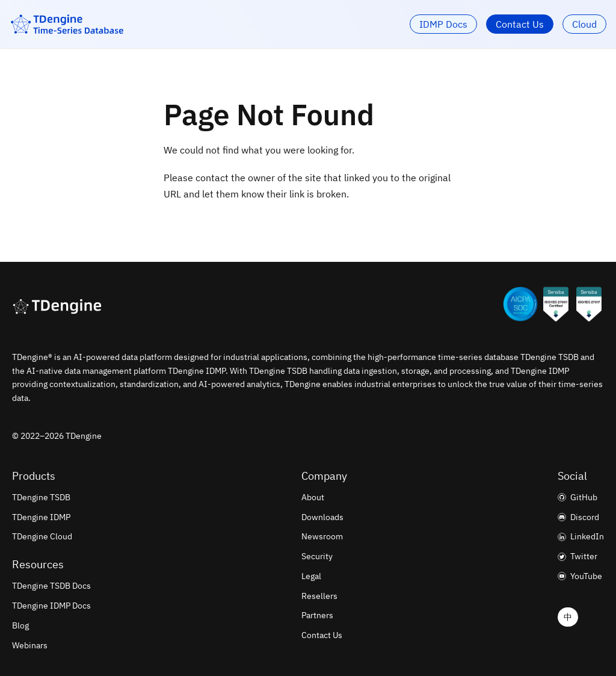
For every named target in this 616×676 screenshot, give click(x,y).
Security (317, 556)
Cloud (584, 24)
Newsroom (322, 536)
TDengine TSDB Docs (51, 586)
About (313, 497)
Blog (20, 625)
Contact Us (520, 24)
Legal (311, 576)
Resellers (319, 596)
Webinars (30, 645)
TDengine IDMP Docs (51, 606)
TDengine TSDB (41, 497)
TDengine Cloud (42, 536)
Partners (317, 615)
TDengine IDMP (41, 517)
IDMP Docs (443, 24)
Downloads (322, 517)
